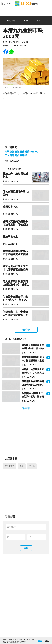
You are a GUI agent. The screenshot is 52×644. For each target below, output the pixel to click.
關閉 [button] (47, 641)
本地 (24, 401)
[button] (6, 4)
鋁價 (22, 466)
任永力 (32, 466)
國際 (24, 353)
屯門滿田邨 (10, 466)
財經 (6, 161)
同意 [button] (40, 641)
